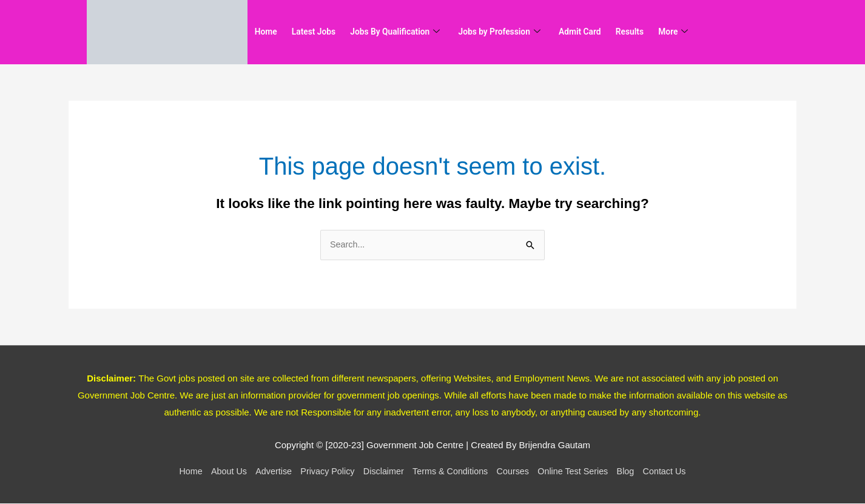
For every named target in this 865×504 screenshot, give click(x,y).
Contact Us (675, 472)
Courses (517, 472)
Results (673, 32)
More (722, 32)
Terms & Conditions (451, 472)
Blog (634, 472)
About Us (220, 472)
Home (269, 32)
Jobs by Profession (528, 32)
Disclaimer (381, 472)
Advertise (267, 472)
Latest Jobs (323, 32)
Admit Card (617, 32)
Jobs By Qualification (413, 32)
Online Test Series (579, 472)
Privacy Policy (322, 472)
